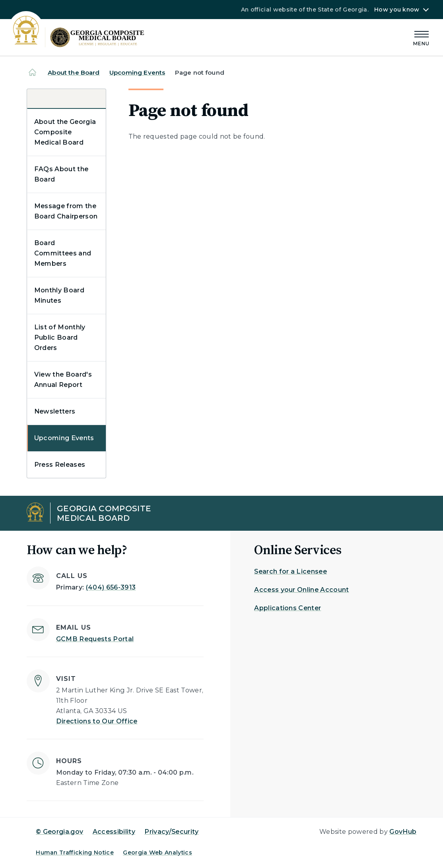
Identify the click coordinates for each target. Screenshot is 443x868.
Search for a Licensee (290, 571)
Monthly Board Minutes (59, 295)
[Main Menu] (422, 37)
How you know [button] (397, 10)
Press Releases (60, 465)
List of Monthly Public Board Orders (60, 337)
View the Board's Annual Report (63, 380)
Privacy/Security (171, 832)
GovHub (403, 832)
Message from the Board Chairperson (66, 211)
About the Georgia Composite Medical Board (65, 132)
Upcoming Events (137, 72)
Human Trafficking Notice (75, 853)
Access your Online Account (301, 590)
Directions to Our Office (97, 721)
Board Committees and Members (63, 253)
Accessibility (114, 832)
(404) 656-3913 (111, 587)
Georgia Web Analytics (157, 853)
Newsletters (55, 411)
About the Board (74, 72)
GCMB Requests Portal (95, 639)
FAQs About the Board (61, 174)
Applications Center (288, 608)
